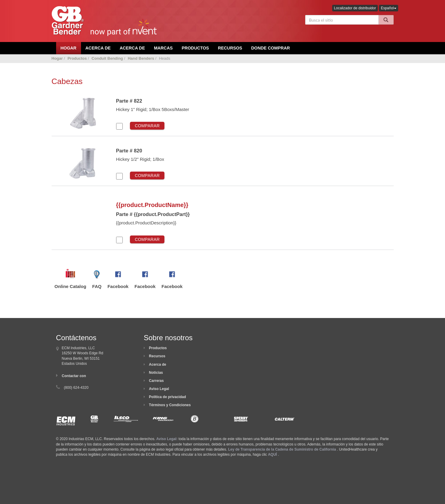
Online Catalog (71, 286)
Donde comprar (271, 48)
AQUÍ (272, 454)
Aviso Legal (159, 389)
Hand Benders (141, 58)
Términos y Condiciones (170, 405)
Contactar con (74, 376)
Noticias (156, 373)
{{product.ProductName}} (152, 205)
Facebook (118, 286)
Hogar (57, 58)
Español (388, 8)
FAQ (97, 286)
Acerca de (157, 364)
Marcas (163, 48)
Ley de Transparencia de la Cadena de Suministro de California (282, 449)
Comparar (147, 126)
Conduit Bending (107, 58)
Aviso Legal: (167, 439)
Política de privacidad (167, 397)
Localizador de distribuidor (355, 8)
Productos (195, 48)
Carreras (156, 381)
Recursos (230, 48)
